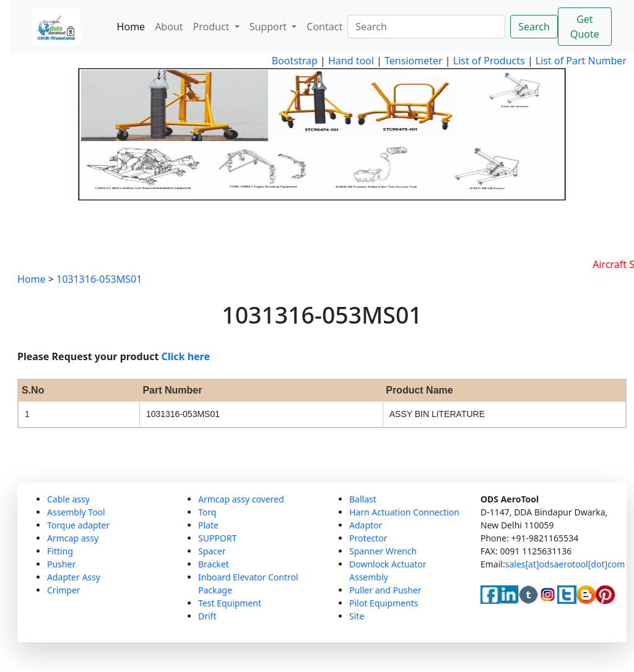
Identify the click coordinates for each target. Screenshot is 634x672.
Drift (207, 616)
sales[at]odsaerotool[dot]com (565, 564)
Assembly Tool (76, 512)
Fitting (60, 551)
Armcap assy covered (241, 499)
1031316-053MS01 (99, 279)
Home (131, 27)
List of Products (488, 61)
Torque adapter (78, 525)
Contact (324, 27)
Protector (368, 538)
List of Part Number (581, 61)
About (169, 27)
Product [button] (213, 27)
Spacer (212, 551)
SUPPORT (217, 538)
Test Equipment (230, 603)
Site (357, 616)
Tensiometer (412, 61)
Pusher (61, 564)
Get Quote (585, 27)
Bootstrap (295, 61)
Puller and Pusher (385, 590)
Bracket (214, 564)
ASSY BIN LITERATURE (437, 414)
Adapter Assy (74, 577)
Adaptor (366, 525)
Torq (207, 512)
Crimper (64, 590)
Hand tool (351, 61)
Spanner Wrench (383, 551)
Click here (186, 356)
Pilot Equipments (384, 603)
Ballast (363, 499)
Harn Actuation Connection (404, 512)
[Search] (426, 27)
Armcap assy (73, 538)
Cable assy (68, 499)
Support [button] (270, 27)
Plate (208, 525)
